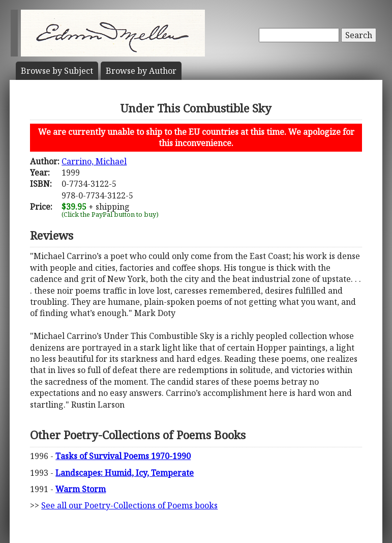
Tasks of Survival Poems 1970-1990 (123, 456)
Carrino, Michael (94, 161)
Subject (57, 71)
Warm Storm (81, 489)
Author (141, 71)
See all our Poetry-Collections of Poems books (129, 505)
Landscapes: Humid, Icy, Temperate (125, 473)
